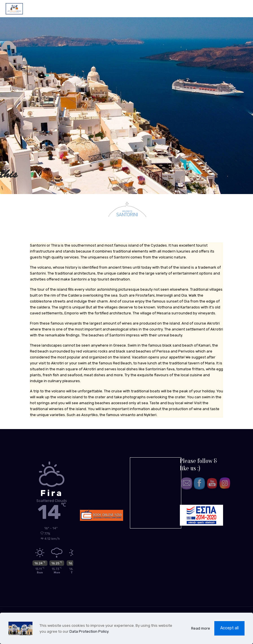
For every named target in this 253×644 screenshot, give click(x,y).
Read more (201, 628)
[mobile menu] (244, 8)
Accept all (229, 628)
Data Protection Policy (89, 631)
